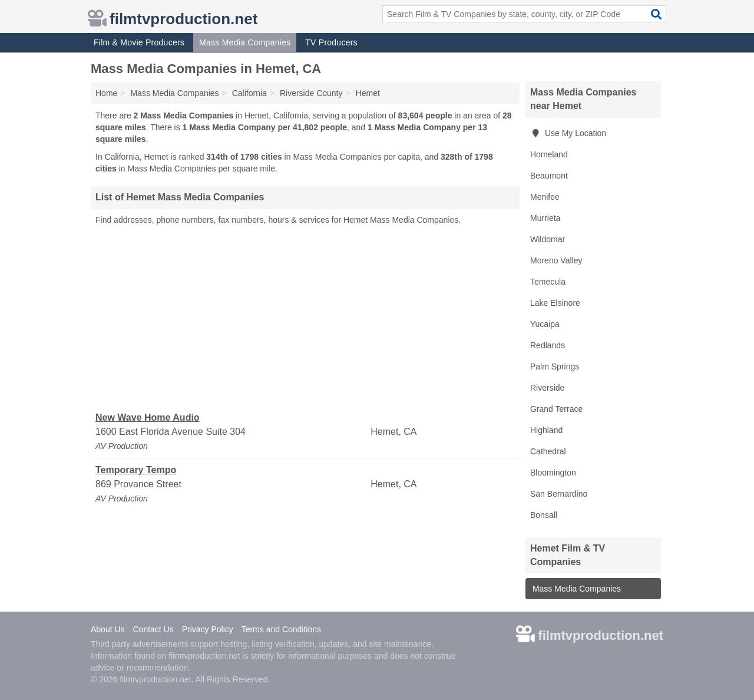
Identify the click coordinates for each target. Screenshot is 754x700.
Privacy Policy (208, 629)
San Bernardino (559, 494)
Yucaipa (545, 324)
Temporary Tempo (136, 470)
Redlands (548, 345)
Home (106, 93)
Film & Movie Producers (139, 42)
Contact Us (153, 629)
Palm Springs (555, 366)
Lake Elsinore (555, 303)
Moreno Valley (556, 260)
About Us (108, 629)
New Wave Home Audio (148, 417)
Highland (546, 430)
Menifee (545, 197)
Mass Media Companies (245, 42)
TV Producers (331, 42)
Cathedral (548, 451)
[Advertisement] (305, 319)
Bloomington (553, 473)
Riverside (547, 388)
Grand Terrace (556, 409)
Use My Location (568, 133)
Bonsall (544, 515)
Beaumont (549, 176)
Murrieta (545, 218)
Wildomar (548, 239)
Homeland (549, 154)
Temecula (548, 282)
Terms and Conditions (281, 629)
